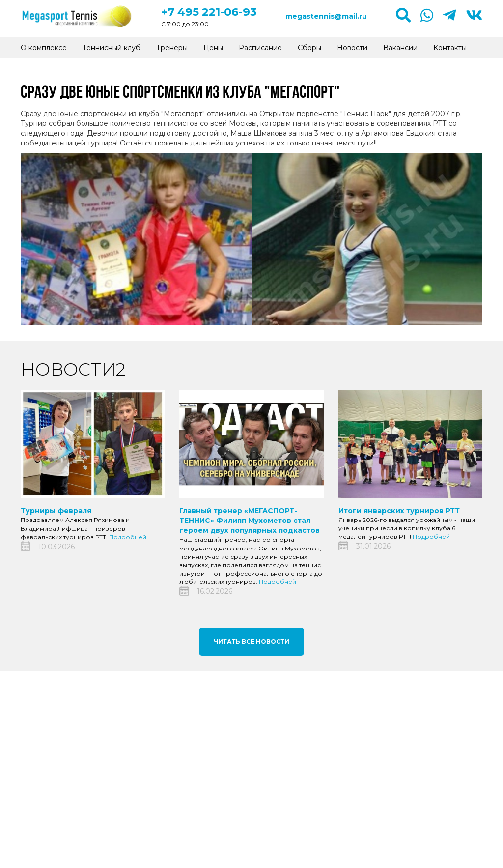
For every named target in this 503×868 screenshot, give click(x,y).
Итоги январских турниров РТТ (399, 511)
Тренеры (172, 48)
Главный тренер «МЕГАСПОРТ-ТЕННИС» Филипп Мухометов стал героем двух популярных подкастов (250, 521)
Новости (352, 48)
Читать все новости (251, 642)
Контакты (450, 48)
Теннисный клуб (112, 48)
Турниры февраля (56, 511)
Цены (213, 48)
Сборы (309, 48)
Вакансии (400, 48)
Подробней (128, 537)
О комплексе (44, 48)
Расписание (260, 48)
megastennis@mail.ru (326, 16)
